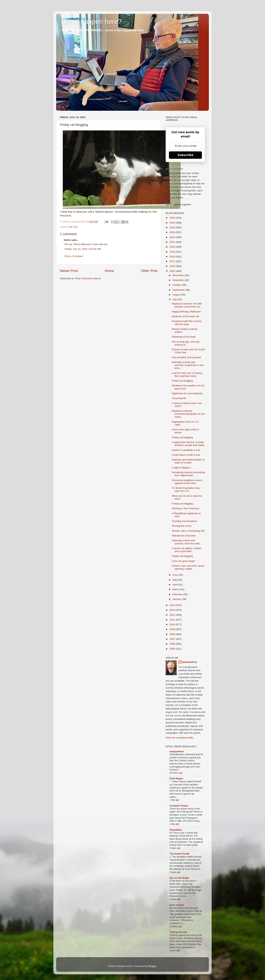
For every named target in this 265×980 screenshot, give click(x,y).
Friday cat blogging (182, 381)
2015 (173, 271)
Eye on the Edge (179, 878)
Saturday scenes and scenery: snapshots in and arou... (188, 365)
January (177, 599)
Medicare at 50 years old (185, 316)
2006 (173, 644)
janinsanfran (190, 662)
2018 (173, 257)
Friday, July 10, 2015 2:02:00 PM (83, 249)
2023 (173, 232)
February (178, 594)
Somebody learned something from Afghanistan (188, 474)
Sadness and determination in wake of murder (188, 461)
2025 (173, 223)
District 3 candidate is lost (186, 450)
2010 (173, 624)
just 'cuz (73, 227)
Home (109, 271)
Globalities (176, 830)
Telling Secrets (178, 932)
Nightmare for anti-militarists (187, 393)
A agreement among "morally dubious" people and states (188, 444)
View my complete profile (179, 738)
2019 (173, 252)
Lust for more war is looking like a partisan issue (187, 374)
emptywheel (177, 751)
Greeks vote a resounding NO (188, 531)
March (176, 589)
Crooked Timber (179, 806)
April (175, 585)
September (179, 290)
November (179, 280)
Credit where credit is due (186, 455)
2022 (173, 237)
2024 (173, 227)
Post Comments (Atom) (88, 278)
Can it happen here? (92, 22)
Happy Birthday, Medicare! (186, 312)
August (177, 295)
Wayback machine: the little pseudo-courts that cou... (187, 305)
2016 (173, 266)
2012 (173, 615)
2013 (173, 610)
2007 (173, 639)
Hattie (67, 240)
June (175, 575)
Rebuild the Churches (184, 536)
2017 (173, 261)
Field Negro (176, 778)
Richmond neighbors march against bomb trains (187, 482)
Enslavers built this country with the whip (187, 323)
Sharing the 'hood (182, 526)
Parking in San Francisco (186, 508)
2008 (173, 634)
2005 (173, 649)
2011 (173, 620)
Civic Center (177, 905)
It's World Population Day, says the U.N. (186, 489)
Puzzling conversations (185, 521)
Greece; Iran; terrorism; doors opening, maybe (188, 567)
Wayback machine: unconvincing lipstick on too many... (188, 414)
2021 (173, 242)
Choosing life (179, 398)
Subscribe (185, 155)
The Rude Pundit (179, 854)
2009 (173, 629)
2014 (173, 605)
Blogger (152, 966)
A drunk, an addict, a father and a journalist (187, 550)
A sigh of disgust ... (182, 468)
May (175, 580)
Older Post (149, 271)
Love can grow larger (183, 561)
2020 (173, 247)
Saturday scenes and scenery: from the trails (186, 542)
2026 (173, 218)
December (179, 275)
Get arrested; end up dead (186, 357)
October (177, 285)
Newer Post (69, 271)
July (175, 299)
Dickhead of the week (184, 337)
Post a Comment (74, 256)
